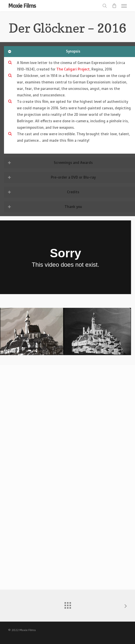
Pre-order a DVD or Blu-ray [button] (51, 177)
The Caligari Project (73, 69)
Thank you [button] (44, 207)
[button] (124, 6)
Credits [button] (43, 192)
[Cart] (114, 6)
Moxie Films (22, 6)
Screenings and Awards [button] (50, 162)
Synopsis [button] (44, 51)
